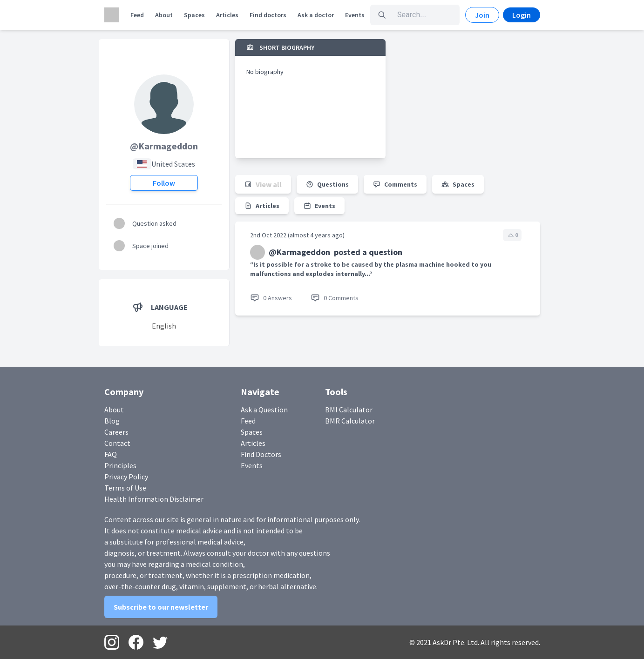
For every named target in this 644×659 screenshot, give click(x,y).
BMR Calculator (350, 421)
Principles (120, 465)
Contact (117, 443)
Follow (164, 183)
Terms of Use (125, 488)
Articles (227, 15)
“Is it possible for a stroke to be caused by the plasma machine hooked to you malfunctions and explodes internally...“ (371, 269)
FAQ (111, 454)
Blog (112, 421)
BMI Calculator (349, 410)
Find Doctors (261, 454)
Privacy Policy (126, 477)
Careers (116, 432)
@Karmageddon (164, 146)
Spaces (194, 15)
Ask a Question (264, 410)
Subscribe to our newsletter (161, 607)
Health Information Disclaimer (154, 499)
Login (522, 15)
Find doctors (268, 15)
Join (482, 15)
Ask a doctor (316, 15)
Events (355, 15)
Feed (137, 15)
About (164, 15)
